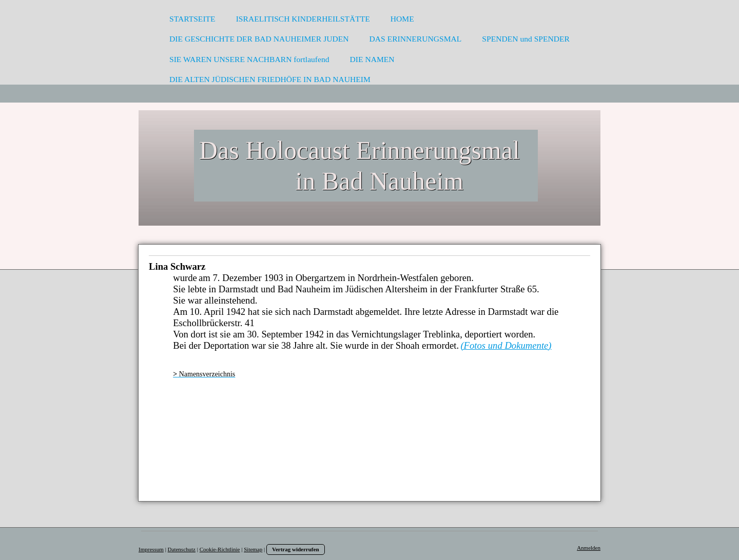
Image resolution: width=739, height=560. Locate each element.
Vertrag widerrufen (296, 549)
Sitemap (253, 549)
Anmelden (589, 548)
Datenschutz (182, 549)
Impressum (151, 549)
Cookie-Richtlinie (220, 549)
